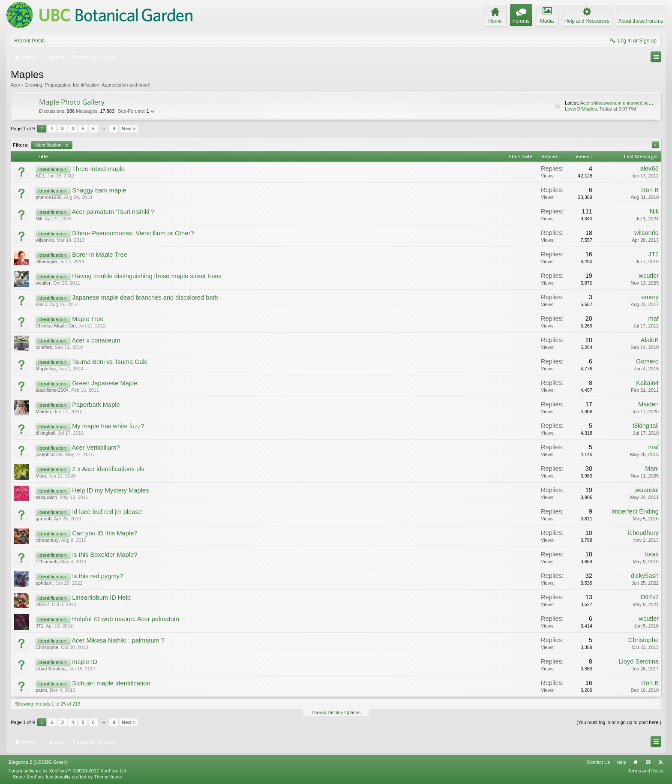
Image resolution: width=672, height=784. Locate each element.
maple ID (85, 662)
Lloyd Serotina (51, 669)
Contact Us (598, 762)
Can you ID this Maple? (105, 533)
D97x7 (42, 604)
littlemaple (46, 261)
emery (650, 297)
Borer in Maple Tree (100, 255)
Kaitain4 (647, 383)
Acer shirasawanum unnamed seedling (621, 103)
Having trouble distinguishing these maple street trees (147, 276)
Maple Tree (88, 319)
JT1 (654, 254)
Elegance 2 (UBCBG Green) (38, 762)
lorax (652, 554)
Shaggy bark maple (99, 190)
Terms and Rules (646, 771)
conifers (44, 347)
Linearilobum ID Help (101, 598)
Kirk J (42, 304)
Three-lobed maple (98, 169)
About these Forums (641, 21)
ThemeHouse (108, 777)
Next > (129, 129)
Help (621, 762)
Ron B (650, 190)
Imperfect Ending (635, 511)
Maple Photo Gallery (72, 102)
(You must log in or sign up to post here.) (619, 722)
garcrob (43, 519)
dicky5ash (645, 576)
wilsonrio (45, 240)
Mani (41, 476)
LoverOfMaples (581, 109)
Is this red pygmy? (97, 576)
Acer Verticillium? (96, 448)
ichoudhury (47, 540)
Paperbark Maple (96, 405)
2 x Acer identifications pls (108, 469)
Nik (39, 219)
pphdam (44, 583)
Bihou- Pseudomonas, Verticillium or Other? (133, 233)
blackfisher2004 (52, 390)
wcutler (43, 283)
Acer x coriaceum (96, 340)
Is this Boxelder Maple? (105, 555)
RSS (558, 106)
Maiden (43, 412)
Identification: (52, 145)
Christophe (47, 647)
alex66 (649, 168)
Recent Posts (29, 41)
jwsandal (646, 490)
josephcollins (49, 454)
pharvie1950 (49, 197)
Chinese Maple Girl (56, 326)
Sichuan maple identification (111, 683)
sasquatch (46, 497)
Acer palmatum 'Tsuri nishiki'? (113, 212)
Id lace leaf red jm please (107, 512)
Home (636, 762)
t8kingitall (45, 433)
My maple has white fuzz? (108, 426)
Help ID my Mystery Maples (110, 490)
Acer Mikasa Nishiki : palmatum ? (118, 640)
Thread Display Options (336, 712)
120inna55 (46, 562)
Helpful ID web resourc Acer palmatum (126, 619)
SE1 (40, 176)
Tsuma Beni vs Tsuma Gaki (110, 362)
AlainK (650, 340)
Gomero (647, 361)
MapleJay (46, 369)
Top (648, 762)
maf (654, 318)
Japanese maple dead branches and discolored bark (145, 297)
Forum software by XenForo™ (68, 771)
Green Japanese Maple (105, 383)
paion (41, 690)
